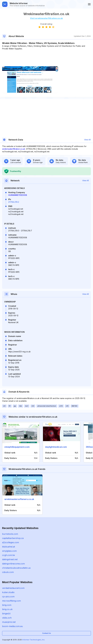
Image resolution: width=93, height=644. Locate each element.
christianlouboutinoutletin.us (16, 568)
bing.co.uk (7, 609)
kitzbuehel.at (9, 547)
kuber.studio (8, 592)
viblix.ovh (7, 618)
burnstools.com (10, 534)
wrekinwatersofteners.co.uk (19, 499)
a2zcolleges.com (11, 542)
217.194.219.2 (14, 202)
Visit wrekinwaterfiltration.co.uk (46, 18)
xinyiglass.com (9, 551)
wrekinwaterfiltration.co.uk (14, 149)
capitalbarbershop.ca (13, 538)
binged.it (6, 613)
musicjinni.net (9, 622)
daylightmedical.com (56, 447)
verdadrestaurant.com (13, 588)
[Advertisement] (46, 58)
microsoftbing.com (11, 601)
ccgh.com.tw (9, 555)
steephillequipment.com (17, 447)
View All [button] (87, 140)
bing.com (7, 605)
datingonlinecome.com (13, 564)
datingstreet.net (10, 559)
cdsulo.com (8, 572)
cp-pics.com (8, 597)
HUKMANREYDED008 (18, 195)
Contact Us (46, 633)
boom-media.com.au (12, 626)
